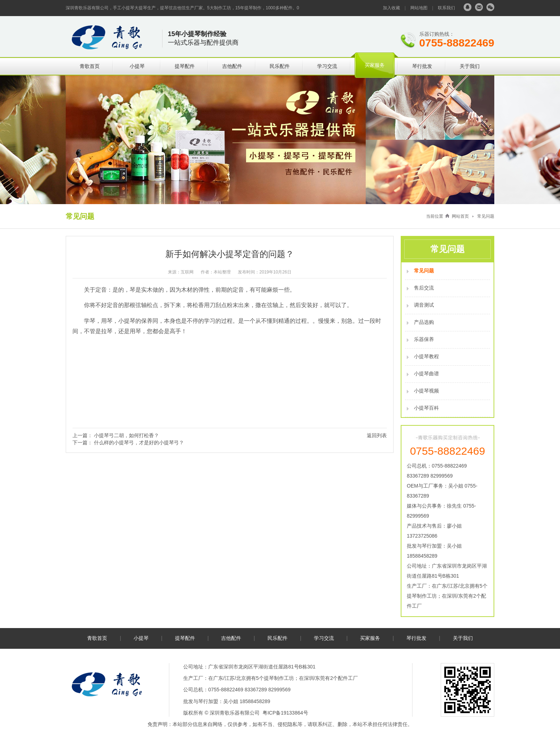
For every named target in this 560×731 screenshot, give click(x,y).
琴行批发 (422, 66)
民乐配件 (280, 66)
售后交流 (424, 288)
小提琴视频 (426, 391)
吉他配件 (232, 66)
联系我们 (446, 8)
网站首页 (460, 216)
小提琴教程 (426, 356)
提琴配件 (185, 66)
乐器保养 (424, 339)
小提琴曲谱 (426, 374)
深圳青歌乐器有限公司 (235, 713)
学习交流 (327, 66)
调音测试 (424, 305)
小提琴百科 (426, 408)
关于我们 (470, 66)
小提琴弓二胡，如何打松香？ (126, 435)
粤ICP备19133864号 (285, 713)
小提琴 (137, 66)
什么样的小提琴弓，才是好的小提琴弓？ (139, 443)
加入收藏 (391, 8)
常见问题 (486, 216)
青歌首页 (90, 66)
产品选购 (424, 322)
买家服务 (375, 65)
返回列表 (377, 435)
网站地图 (419, 8)
